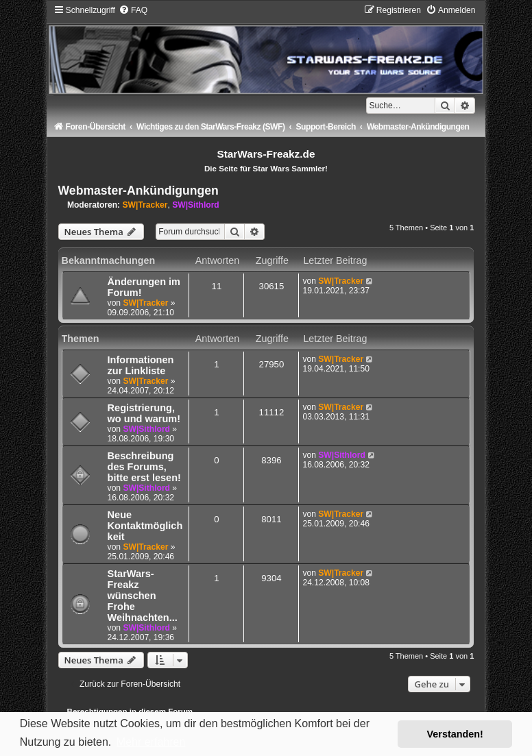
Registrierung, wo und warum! (144, 413)
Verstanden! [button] (455, 734)
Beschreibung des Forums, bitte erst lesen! (144, 467)
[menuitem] (133, 10)
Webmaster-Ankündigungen (138, 191)
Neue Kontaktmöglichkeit (145, 526)
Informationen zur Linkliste (141, 365)
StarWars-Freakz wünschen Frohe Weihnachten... (143, 596)
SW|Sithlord (196, 205)
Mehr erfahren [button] (151, 742)
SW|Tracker (145, 205)
